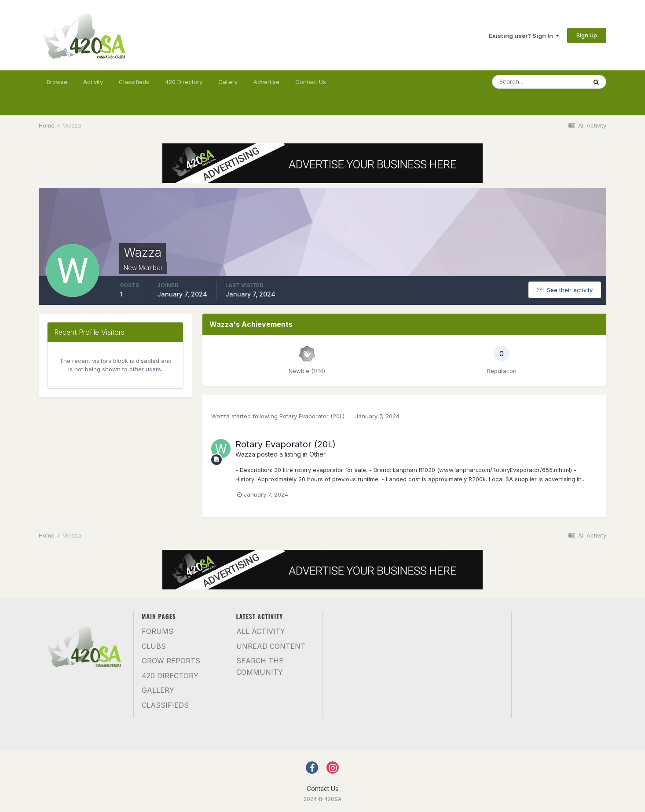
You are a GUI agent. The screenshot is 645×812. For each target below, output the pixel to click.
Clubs (154, 646)
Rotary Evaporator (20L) (313, 416)
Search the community (260, 666)
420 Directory (184, 82)
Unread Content (271, 646)
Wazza (220, 416)
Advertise (266, 82)
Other (317, 454)
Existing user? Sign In (524, 36)
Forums (158, 631)
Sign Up (587, 35)
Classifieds (134, 82)
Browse (57, 82)
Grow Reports (171, 661)
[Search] (539, 82)
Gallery (228, 82)
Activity (93, 82)
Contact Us (311, 82)
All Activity (261, 631)
